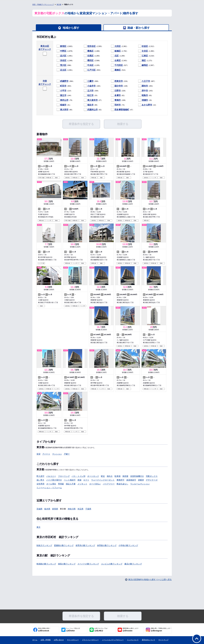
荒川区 (63, 65)
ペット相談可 (70, 480)
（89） (91, 105)
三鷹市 (90, 81)
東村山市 (64, 100)
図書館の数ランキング (64, 545)
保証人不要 (71, 484)
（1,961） (65, 56)
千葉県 (88, 509)
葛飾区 (118, 70)
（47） (123, 110)
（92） (93, 110)
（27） (93, 100)
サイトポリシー (73, 640)
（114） (64, 91)
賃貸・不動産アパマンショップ (43, 4)
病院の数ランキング (67, 564)
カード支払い (95, 484)
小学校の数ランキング (128, 545)
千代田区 (119, 65)
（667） (147, 81)
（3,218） (147, 56)
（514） (119, 70)
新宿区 (63, 46)
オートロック (93, 476)
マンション (57, 454)
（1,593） (93, 46)
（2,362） (119, 46)
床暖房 (141, 480)
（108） (119, 100)
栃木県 (47, 509)
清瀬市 (145, 100)
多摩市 (118, 95)
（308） (92, 81)
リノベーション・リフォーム (49, 488)
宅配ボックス (152, 476)
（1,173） (146, 61)
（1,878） (65, 51)
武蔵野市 (64, 81)
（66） (65, 110)
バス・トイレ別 (79, 476)
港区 (144, 60)
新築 (79, 480)
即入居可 (40, 476)
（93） (146, 95)
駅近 (103, 476)
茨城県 (39, 509)
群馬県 (55, 509)
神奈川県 (72, 509)
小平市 (63, 91)
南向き (110, 476)
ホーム (35, 640)
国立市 (63, 95)
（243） (146, 91)
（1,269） (118, 56)
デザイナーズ (152, 480)
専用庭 (61, 484)
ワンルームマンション (140, 484)
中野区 (63, 51)
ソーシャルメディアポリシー (113, 640)
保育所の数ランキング (85, 545)
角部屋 (125, 476)
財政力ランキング (44, 545)
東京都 (59, 4)
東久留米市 (93, 100)
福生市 (90, 105)
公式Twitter (73, 630)
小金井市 (91, 86)
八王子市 (146, 81)
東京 (38, 527)
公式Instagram (161, 630)
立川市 (90, 91)
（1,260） (92, 56)
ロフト (86, 480)
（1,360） (147, 51)
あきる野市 (147, 105)
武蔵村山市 (93, 110)
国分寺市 (119, 86)
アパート (46, 454)
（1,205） (92, 65)
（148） (120, 86)
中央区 (90, 65)
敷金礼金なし (122, 484)
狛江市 (90, 95)
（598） (64, 65)
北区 (117, 56)
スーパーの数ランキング (88, 564)
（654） (93, 70)
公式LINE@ (101, 630)
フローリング (64, 476)
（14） (148, 105)
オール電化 (51, 484)
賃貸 (38, 454)
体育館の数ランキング (107, 545)
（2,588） (92, 61)
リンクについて (133, 640)
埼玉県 (80, 509)
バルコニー (51, 476)
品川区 (63, 56)
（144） (64, 95)
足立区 (63, 70)
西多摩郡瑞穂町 (122, 110)
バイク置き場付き (54, 480)
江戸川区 (91, 70)
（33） (91, 95)
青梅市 (118, 100)
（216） (120, 81)
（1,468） (92, 51)
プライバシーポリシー (90, 640)
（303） (64, 86)
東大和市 (64, 110)
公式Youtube (131, 630)
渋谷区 (63, 60)
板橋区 (118, 51)
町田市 (63, 86)
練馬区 (145, 65)
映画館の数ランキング (46, 564)
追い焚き (40, 480)
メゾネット (82, 484)
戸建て (67, 454)
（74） (118, 105)
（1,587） (147, 65)
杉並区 (145, 46)
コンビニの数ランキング (112, 564)
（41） (64, 105)
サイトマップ (163, 640)
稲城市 (63, 105)
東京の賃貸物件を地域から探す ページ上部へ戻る (150, 579)
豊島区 (90, 51)
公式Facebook (44, 630)
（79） (65, 100)
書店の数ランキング (133, 564)
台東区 (118, 60)
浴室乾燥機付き (137, 476)
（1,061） (65, 70)
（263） (146, 86)
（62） (118, 95)
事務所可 (120, 480)
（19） (146, 100)
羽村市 (118, 105)
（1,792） (119, 51)
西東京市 (119, 81)
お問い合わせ (59, 640)
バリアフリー (109, 484)
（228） (119, 91)
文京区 (145, 51)
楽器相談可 (131, 480)
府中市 (145, 91)
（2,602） (65, 46)
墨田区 (90, 60)
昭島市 (145, 95)
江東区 (145, 56)
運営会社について (149, 640)
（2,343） (119, 61)
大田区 (118, 46)
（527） (120, 65)
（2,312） (147, 46)
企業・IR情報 (46, 640)
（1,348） (65, 61)
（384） (65, 81)
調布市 (145, 86)
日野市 (118, 91)
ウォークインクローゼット (103, 480)
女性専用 (40, 484)
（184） (93, 86)
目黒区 (90, 56)
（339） (92, 91)
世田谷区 (91, 46)
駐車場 (118, 476)
